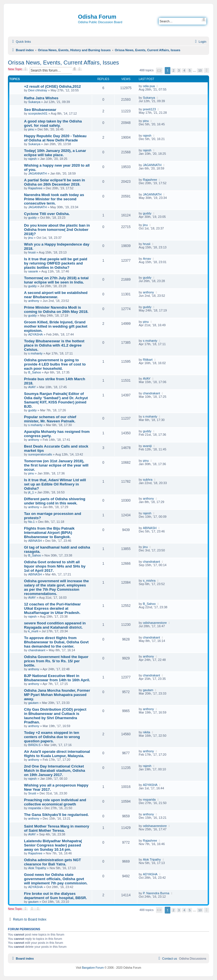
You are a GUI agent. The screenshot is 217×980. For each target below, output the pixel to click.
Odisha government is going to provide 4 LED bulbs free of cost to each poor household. (55, 364)
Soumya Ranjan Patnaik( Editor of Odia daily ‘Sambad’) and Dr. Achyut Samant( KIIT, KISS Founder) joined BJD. (56, 400)
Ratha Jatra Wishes (41, 98)
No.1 (32, 522)
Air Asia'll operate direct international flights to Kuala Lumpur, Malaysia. (57, 754)
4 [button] (184, 70)
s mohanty (35, 353)
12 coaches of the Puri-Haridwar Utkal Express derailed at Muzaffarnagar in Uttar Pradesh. (52, 608)
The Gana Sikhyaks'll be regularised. (56, 815)
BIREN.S (34, 745)
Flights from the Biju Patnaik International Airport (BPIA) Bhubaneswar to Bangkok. (49, 533)
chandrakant (152, 393)
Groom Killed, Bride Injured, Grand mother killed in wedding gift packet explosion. (56, 326)
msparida (35, 808)
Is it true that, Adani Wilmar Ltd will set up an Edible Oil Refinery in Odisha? (55, 484)
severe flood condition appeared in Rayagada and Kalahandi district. (55, 625)
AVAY (32, 387)
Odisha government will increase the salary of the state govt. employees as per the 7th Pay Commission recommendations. (56, 587)
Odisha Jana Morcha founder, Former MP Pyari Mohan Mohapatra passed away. (57, 695)
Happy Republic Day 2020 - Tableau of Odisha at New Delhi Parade (55, 138)
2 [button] (173, 70)
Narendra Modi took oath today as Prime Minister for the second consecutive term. (54, 199)
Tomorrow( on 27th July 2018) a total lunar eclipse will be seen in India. (56, 280)
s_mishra (149, 581)
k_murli (33, 631)
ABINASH (35, 541)
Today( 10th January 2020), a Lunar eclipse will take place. (55, 153)
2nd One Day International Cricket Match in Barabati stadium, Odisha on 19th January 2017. (55, 771)
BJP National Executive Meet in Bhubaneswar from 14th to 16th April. (57, 678)
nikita (147, 732)
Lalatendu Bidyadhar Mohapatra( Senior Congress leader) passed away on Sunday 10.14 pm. (53, 845)
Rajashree (35, 188)
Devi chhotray (38, 90)
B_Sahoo (35, 372)
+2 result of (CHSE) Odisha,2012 (52, 86)
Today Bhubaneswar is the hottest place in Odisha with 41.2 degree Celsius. (54, 345)
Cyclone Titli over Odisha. (47, 214)
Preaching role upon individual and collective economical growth (55, 802)
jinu (31, 238)
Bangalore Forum (93, 968)
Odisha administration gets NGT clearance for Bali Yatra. (53, 862)
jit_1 (31, 492)
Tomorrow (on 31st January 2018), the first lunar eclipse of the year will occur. (56, 465)
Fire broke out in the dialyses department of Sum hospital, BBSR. (56, 896)
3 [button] (179, 70)
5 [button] (190, 70)
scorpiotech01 (38, 113)
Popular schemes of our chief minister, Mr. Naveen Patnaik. (50, 419)
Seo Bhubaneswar (40, 110)
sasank (33, 271)
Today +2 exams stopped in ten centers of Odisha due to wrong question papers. (52, 737)
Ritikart (148, 360)
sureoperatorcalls (40, 454)
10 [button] (200, 70)
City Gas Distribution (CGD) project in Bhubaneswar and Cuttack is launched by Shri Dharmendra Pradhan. (55, 716)
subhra (148, 480)
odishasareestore (155, 623)
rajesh (147, 136)
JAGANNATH (38, 173)
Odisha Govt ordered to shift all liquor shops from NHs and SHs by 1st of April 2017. (55, 566)
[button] (159, 71)
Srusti (32, 793)
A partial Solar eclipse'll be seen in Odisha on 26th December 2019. (55, 182)
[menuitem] (200, 42)
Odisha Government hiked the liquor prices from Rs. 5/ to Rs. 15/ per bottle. (56, 661)
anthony (34, 301)
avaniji (147, 446)
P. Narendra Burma (156, 893)
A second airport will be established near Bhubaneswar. (56, 295)
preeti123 (149, 109)
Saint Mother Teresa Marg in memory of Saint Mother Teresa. (57, 828)
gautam (33, 703)
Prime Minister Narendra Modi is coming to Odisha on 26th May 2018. (56, 310)
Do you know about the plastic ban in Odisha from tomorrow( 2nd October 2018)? (57, 230)
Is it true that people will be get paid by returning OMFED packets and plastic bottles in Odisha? (56, 263)
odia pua (149, 86)
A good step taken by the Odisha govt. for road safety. (53, 123)
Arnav (147, 259)
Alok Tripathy (37, 868)
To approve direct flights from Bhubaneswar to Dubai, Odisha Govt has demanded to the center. (56, 642)
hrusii (32, 252)
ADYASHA (36, 334)
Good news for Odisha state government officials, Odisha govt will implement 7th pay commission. (56, 879)
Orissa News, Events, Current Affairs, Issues (63, 63)
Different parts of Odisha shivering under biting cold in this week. (55, 501)
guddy (32, 218)
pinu (31, 129)
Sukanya (34, 102)
